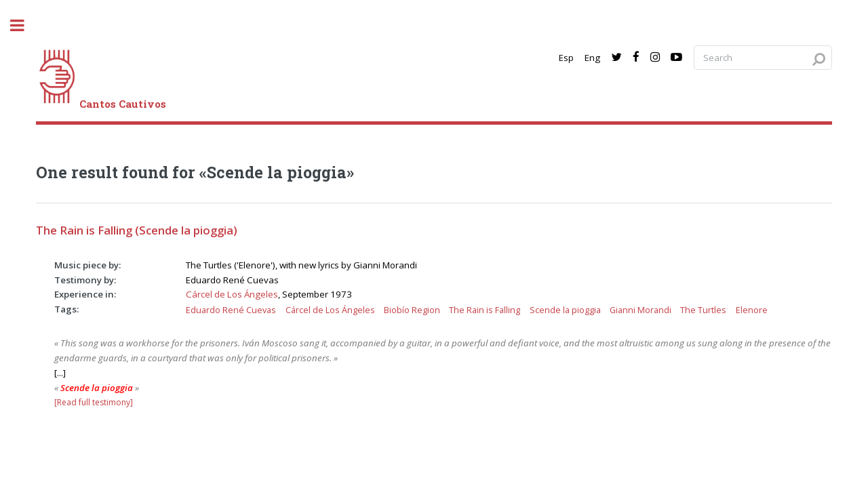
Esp (566, 58)
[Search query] (763, 58)
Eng (592, 58)
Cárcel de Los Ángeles (232, 294)
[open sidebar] (24, 25)
